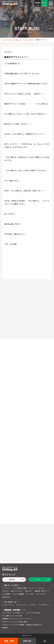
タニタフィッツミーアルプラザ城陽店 (13, 625)
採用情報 (5, 628)
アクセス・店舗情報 (18, 594)
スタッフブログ (29, 40)
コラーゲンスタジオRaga (33, 613)
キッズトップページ (8, 605)
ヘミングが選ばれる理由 (19, 588)
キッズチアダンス (44, 605)
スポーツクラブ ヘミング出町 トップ (12, 40)
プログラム (5, 591)
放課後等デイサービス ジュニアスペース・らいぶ (17, 619)
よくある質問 (6, 594)
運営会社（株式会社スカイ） (35, 625)
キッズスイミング (21, 605)
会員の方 (12, 579)
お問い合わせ (6, 597)
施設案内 (38, 3)
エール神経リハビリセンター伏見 (12, 616)
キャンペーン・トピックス (36, 588)
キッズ (44, 3)
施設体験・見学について (42, 591)
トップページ (6, 588)
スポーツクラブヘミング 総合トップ (13, 613)
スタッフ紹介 (30, 594)
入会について (29, 591)
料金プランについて (17, 591)
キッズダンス (32, 605)
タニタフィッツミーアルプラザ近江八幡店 (15, 622)
